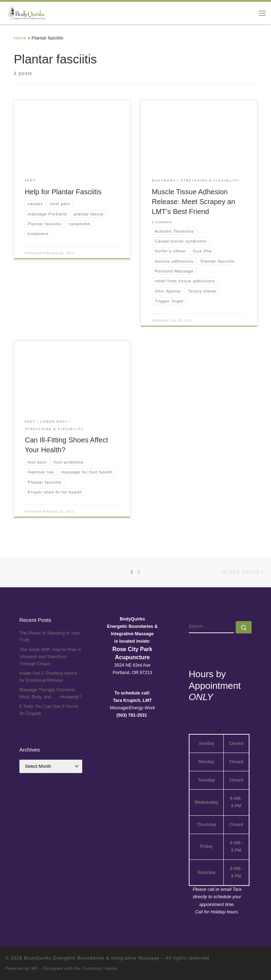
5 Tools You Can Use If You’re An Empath (49, 710)
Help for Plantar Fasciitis (63, 192)
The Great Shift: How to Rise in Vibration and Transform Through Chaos (50, 657)
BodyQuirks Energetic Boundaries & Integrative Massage (92, 958)
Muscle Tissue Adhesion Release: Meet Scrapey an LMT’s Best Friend (193, 202)
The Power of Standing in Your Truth (50, 637)
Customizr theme (100, 968)
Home (20, 38)
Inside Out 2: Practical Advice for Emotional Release (49, 677)
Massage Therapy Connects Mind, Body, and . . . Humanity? (50, 693)
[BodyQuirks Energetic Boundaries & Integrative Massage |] (25, 12)
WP (35, 968)
